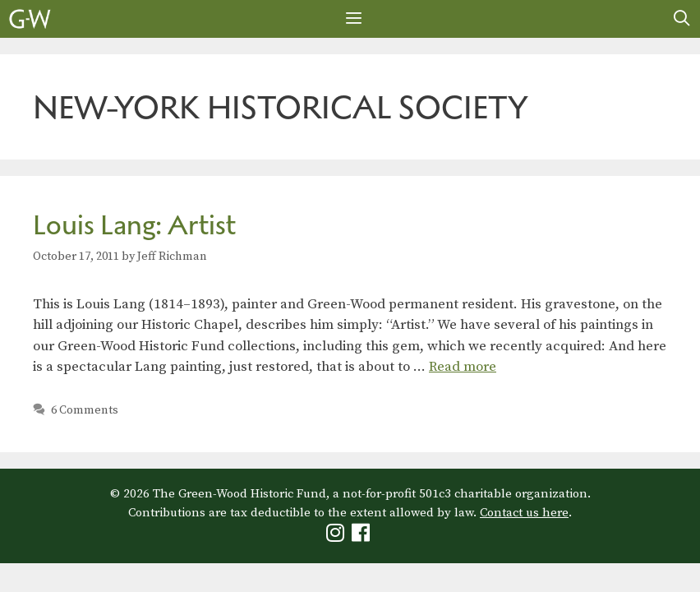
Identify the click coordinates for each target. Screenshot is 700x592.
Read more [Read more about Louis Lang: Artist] (463, 367)
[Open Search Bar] (682, 19)
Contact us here (524, 513)
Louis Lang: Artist (134, 225)
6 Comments (85, 410)
